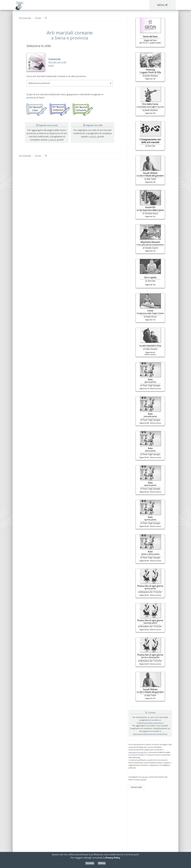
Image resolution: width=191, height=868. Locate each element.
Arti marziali (25, 18)
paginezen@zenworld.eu (138, 752)
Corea (38, 18)
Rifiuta (102, 863)
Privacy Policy (113, 858)
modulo (52, 140)
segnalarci (145, 777)
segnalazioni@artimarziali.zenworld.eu (150, 734)
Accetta (90, 863)
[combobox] (70, 83)
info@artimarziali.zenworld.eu (150, 723)
